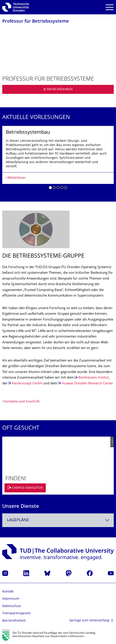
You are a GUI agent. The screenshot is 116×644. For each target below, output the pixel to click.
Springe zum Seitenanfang (89, 621)
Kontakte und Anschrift (22, 402)
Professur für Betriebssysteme (36, 22)
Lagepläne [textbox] (18, 520)
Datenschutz (12, 606)
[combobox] (58, 520)
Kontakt (8, 592)
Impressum (11, 599)
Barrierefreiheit (14, 621)
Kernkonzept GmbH (27, 384)
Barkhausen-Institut (93, 378)
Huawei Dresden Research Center (87, 384)
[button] (50, 188)
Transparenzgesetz (16, 613)
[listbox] (58, 159)
